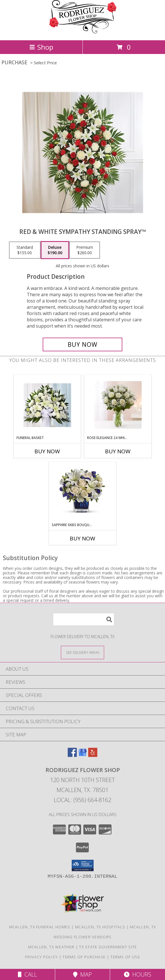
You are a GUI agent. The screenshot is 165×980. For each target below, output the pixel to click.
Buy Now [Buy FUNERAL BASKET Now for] (47, 451)
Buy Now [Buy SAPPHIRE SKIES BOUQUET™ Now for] (82, 538)
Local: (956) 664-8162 (82, 800)
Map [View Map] (82, 974)
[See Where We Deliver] (82, 652)
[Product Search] (84, 619)
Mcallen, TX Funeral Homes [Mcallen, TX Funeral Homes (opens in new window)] (40, 927)
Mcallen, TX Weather (51, 947)
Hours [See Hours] (138, 974)
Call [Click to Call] (27, 974)
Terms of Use (125, 957)
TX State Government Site (108, 947)
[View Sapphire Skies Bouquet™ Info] (83, 492)
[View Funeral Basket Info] (47, 405)
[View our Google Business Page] (82, 755)
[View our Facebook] (72, 755)
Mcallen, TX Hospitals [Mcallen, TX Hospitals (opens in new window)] (100, 927)
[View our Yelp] (93, 755)
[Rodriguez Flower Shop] (82, 32)
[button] (83, 865)
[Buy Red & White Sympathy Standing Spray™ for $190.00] (82, 344)
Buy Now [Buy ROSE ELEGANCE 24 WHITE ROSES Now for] (118, 451)
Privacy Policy (41, 957)
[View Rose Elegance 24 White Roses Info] (118, 405)
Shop (41, 47)
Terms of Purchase (84, 957)
